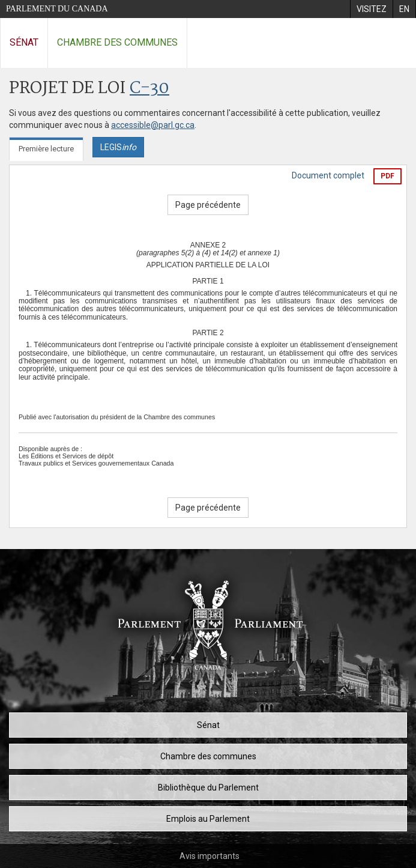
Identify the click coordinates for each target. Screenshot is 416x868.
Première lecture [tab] (46, 149)
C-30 (149, 89)
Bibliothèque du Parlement (208, 788)
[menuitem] (371, 9)
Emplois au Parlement (208, 819)
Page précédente (208, 205)
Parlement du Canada (57, 9)
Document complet (328, 175)
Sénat (24, 42)
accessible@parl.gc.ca (153, 125)
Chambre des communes (117, 42)
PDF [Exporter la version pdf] (387, 176)
